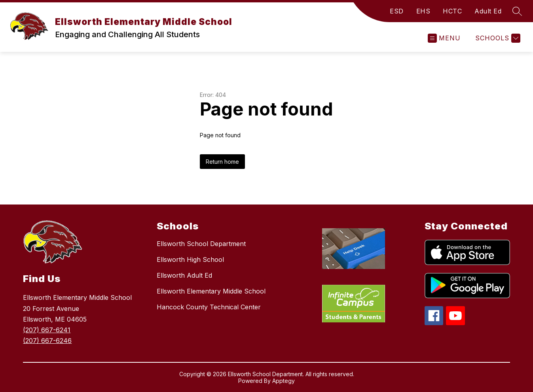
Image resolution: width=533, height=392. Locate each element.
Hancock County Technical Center (209, 307)
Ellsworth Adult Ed (184, 275)
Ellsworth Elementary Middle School (211, 291)
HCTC (452, 11)
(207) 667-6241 (47, 330)
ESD (397, 11)
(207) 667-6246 (47, 341)
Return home (222, 162)
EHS (423, 11)
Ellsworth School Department (201, 244)
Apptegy (284, 381)
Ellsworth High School (190, 259)
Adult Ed (488, 11)
